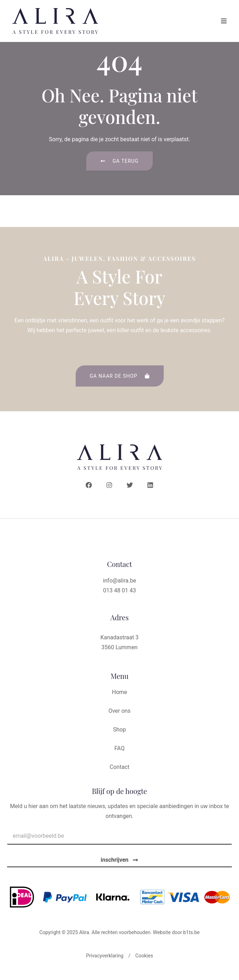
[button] (224, 21)
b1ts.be (191, 939)
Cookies (144, 962)
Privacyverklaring (105, 962)
